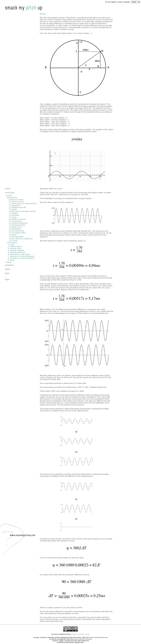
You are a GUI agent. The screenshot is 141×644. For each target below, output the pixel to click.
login (7, 279)
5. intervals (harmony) (16, 252)
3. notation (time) (15, 248)
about (8, 269)
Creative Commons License (81, 634)
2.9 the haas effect (16, 237)
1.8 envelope (14, 215)
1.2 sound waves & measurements (23, 203)
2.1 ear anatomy (15, 221)
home (8, 189)
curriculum (10, 193)
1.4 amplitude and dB (17, 207)
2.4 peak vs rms (15, 227)
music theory (12, 243)
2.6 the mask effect (16, 231)
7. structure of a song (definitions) (21, 256)
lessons (9, 196)
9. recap (11, 260)
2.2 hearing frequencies (18, 223)
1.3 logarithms (14, 205)
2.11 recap (13, 241)
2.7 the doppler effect (17, 233)
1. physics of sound (16, 200)
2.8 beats (12, 235)
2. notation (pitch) (15, 246)
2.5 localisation (15, 229)
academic (9, 265)
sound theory (12, 198)
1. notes (11, 244)
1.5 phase (13, 209)
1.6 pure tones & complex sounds (22, 211)
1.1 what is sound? (16, 201)
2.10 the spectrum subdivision (21, 239)
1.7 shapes (13, 213)
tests (7, 273)
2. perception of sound (17, 219)
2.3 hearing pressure (17, 225)
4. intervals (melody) (16, 250)
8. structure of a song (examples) (21, 258)
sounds (9, 262)
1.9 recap (13, 217)
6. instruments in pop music (19, 254)
